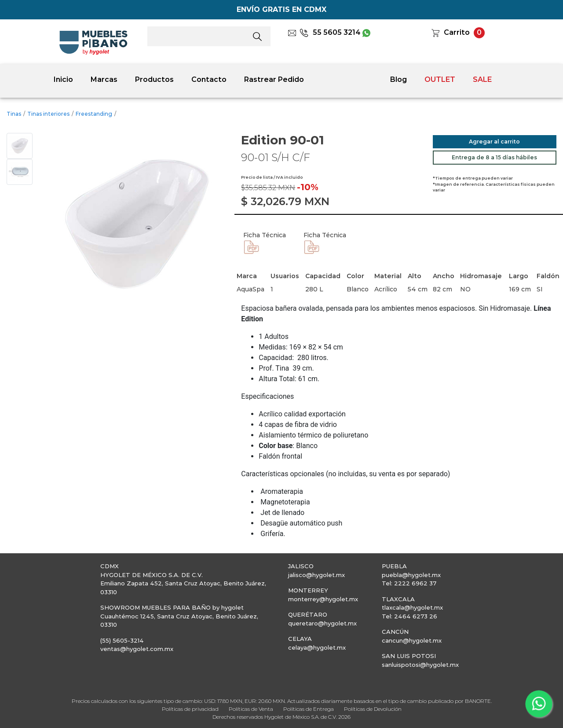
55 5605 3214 (330, 32)
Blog (398, 79)
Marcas (104, 79)
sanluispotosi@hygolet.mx (420, 665)
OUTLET (440, 79)
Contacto (209, 79)
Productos (154, 79)
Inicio (63, 79)
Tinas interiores (48, 114)
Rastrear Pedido (274, 79)
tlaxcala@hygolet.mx (412, 607)
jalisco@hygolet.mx (316, 575)
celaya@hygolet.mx (317, 647)
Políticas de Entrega (309, 709)
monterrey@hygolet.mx (323, 599)
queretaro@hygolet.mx (322, 623)
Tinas (14, 114)
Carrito (457, 32)
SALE (482, 79)
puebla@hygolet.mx (411, 575)
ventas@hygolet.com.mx (137, 649)
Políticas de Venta (251, 709)
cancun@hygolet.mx (412, 640)
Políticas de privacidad (190, 709)
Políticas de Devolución (373, 709)
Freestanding (94, 114)
